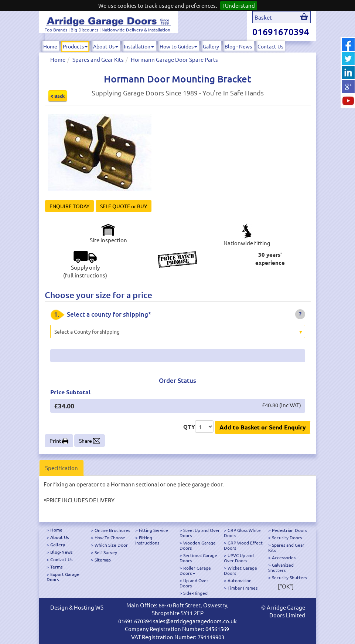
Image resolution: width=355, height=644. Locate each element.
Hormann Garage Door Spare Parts (174, 59)
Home (50, 46)
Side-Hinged (195, 593)
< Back (58, 96)
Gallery (211, 46)
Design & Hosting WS (77, 607)
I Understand (239, 5)
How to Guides (178, 46)
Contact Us (270, 46)
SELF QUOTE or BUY (124, 206)
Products (75, 46)
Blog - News (238, 46)
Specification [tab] (62, 468)
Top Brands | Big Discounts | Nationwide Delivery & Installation (107, 30)
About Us (106, 46)
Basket (263, 17)
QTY (189, 426)
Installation (139, 46)
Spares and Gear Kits (98, 59)
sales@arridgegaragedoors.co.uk (195, 621)
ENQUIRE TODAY (69, 206)
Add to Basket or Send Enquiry (263, 427)
